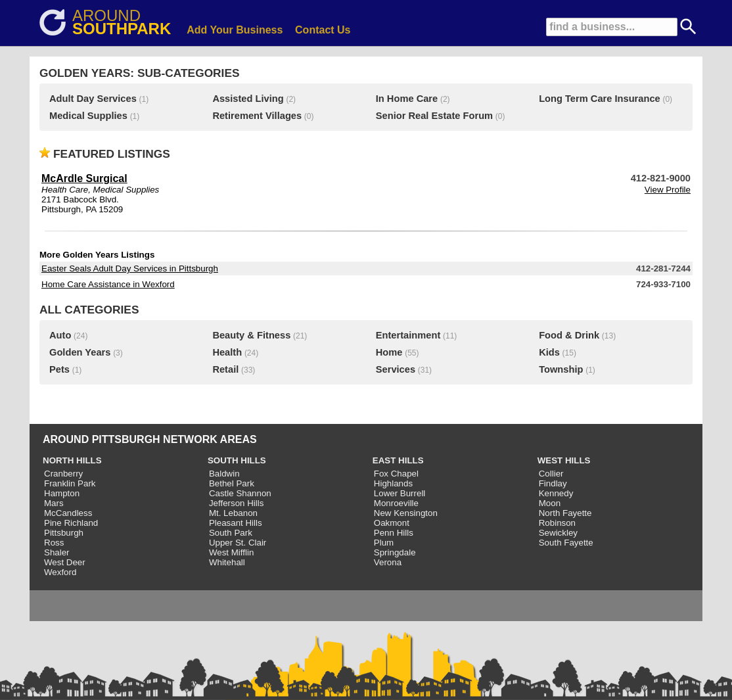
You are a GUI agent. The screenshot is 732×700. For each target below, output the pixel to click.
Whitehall (227, 562)
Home (389, 352)
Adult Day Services (93, 99)
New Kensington (406, 513)
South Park (231, 533)
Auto (60, 335)
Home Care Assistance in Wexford (108, 284)
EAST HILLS (398, 460)
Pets (59, 369)
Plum (384, 543)
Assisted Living (248, 99)
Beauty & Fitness (251, 335)
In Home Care (407, 99)
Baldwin (224, 474)
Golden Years (80, 352)
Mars (54, 503)
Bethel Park (232, 483)
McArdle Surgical (84, 178)
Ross (54, 543)
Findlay (553, 483)
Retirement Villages (257, 116)
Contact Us (323, 30)
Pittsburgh (64, 533)
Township (561, 369)
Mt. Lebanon (233, 513)
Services (396, 369)
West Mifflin (231, 552)
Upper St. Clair (238, 543)
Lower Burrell (400, 493)
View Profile (668, 190)
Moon (550, 503)
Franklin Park (70, 483)
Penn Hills (394, 533)
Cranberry (63, 474)
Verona (388, 562)
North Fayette (565, 513)
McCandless (68, 513)
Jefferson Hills (236, 503)
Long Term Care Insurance (600, 99)
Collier (551, 474)
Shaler (57, 552)
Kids (549, 352)
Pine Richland (71, 523)
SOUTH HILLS (237, 460)
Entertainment (408, 335)
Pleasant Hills (236, 523)
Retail (225, 369)
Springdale (395, 552)
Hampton (62, 493)
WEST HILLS (564, 460)
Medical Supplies (88, 116)
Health (227, 352)
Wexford (60, 572)
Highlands (393, 483)
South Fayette (566, 543)
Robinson (557, 523)
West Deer (65, 562)
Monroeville (396, 503)
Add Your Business (235, 30)
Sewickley (558, 533)
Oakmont (392, 523)
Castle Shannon (240, 493)
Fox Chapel (396, 474)
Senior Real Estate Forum (434, 116)
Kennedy (556, 493)
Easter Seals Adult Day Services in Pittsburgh (130, 268)
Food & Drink (569, 335)
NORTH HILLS (72, 460)
